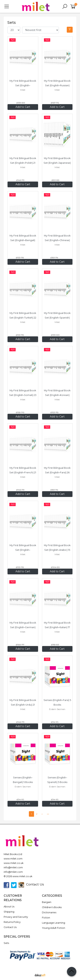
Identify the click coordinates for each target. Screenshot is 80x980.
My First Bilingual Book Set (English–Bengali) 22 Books (23, 240)
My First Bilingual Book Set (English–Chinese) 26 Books (57, 240)
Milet (23, 90)
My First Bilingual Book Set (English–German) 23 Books (23, 627)
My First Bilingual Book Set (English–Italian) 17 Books (57, 627)
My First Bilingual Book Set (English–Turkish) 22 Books (23, 318)
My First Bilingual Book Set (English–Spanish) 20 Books (57, 318)
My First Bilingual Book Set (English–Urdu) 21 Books (23, 705)
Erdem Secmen (57, 709)
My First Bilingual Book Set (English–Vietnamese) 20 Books (23, 85)
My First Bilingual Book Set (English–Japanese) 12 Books (57, 163)
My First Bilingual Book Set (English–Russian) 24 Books (57, 85)
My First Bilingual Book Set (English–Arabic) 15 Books (57, 550)
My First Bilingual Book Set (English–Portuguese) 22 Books (23, 550)
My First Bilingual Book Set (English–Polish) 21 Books (23, 163)
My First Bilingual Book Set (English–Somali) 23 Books (23, 395)
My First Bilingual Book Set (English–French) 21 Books (23, 472)
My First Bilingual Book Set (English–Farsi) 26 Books (57, 472)
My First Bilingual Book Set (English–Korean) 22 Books (57, 395)
